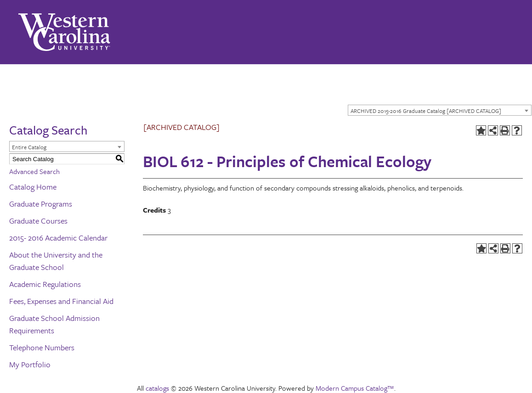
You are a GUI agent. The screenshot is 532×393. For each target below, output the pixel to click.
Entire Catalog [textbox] (29, 147)
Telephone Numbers (42, 347)
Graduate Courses (38, 221)
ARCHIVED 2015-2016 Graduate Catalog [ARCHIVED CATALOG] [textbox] (426, 111)
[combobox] (440, 110)
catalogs (157, 388)
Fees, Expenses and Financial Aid (61, 301)
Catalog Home (33, 187)
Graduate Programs (41, 204)
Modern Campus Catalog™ (355, 388)
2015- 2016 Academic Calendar (58, 238)
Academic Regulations (45, 284)
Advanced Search (34, 171)
